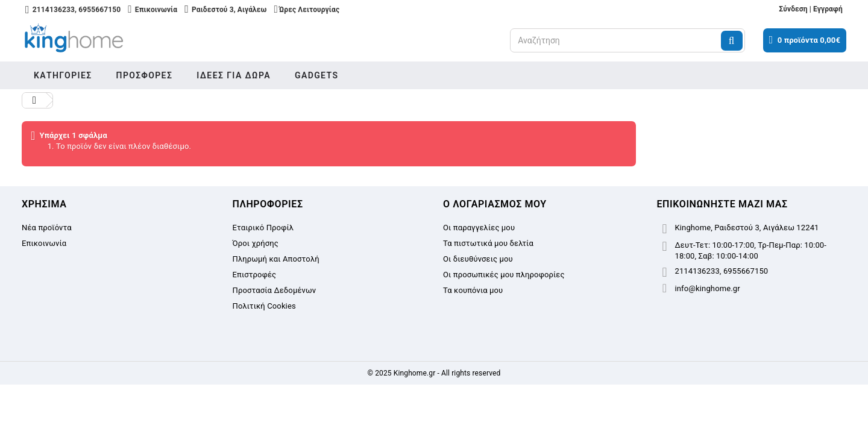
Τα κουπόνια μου (473, 290)
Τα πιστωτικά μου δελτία (488, 243)
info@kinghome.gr (708, 288)
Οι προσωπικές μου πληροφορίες (504, 275)
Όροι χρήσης (256, 243)
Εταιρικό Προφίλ (263, 228)
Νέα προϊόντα (47, 228)
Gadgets (316, 75)
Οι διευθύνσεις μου (478, 259)
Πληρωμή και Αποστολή (276, 259)
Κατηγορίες (63, 75)
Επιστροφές (255, 275)
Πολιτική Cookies (264, 306)
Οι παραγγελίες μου (479, 228)
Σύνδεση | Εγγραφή (811, 9)
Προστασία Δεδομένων (275, 290)
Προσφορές (145, 75)
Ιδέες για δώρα (234, 75)
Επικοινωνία (44, 243)
